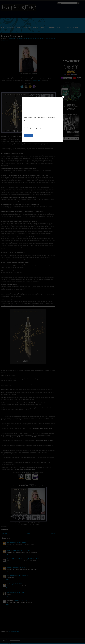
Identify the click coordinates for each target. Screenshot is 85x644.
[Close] (63, 97)
